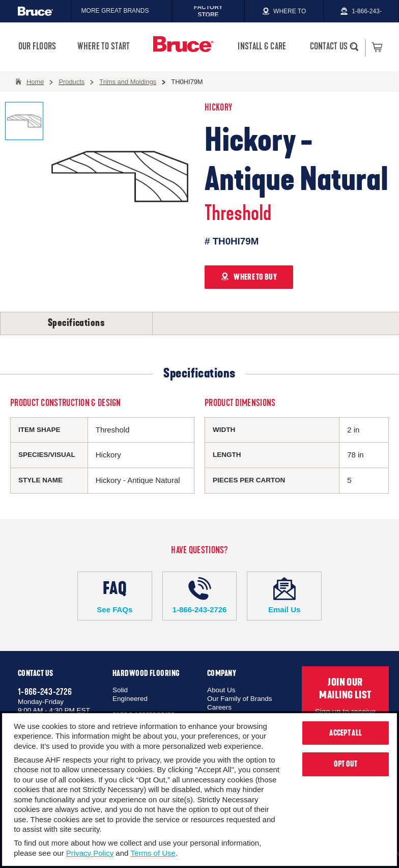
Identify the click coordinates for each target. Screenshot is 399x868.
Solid (120, 690)
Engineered (130, 699)
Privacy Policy (90, 853)
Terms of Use (153, 853)
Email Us (284, 595)
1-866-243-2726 (200, 595)
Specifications (76, 323)
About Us (221, 690)
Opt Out (346, 764)
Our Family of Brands (240, 699)
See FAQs (115, 595)
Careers (219, 707)
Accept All (346, 733)
